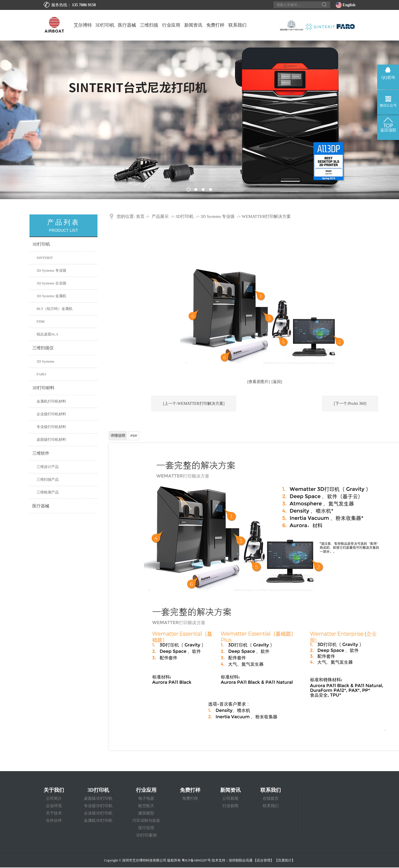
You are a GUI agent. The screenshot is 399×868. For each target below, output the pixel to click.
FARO (41, 374)
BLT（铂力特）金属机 (55, 309)
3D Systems (45, 361)
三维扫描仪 (149, 32)
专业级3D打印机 (98, 806)
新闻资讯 (193, 25)
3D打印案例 (146, 835)
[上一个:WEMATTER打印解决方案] (194, 404)
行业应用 (171, 25)
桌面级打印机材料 (51, 440)
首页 (140, 216)
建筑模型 (146, 813)
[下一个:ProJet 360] (350, 404)
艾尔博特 (83, 25)
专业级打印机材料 (51, 427)
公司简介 (54, 798)
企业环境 (54, 806)
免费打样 (215, 25)
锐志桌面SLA (47, 334)
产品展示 (160, 216)
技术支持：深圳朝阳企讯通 (232, 860)
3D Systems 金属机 (51, 296)
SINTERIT (45, 258)
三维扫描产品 (48, 479)
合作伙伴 (54, 821)
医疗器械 (127, 25)
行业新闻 (230, 806)
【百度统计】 (285, 860)
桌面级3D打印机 (98, 798)
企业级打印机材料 (51, 414)
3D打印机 (105, 25)
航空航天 (146, 806)
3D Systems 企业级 (51, 283)
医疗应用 (146, 828)
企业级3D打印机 (98, 813)
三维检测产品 (48, 492)
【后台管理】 (264, 860)
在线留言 (271, 798)
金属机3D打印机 (98, 821)
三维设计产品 (48, 467)
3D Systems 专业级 (51, 270)
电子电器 (146, 798)
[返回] (277, 382)
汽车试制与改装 (146, 821)
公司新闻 (230, 798)
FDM (41, 321)
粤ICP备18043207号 (196, 860)
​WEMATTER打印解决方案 (266, 216)
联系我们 (237, 25)
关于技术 (54, 813)
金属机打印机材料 (51, 401)
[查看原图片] (259, 382)
